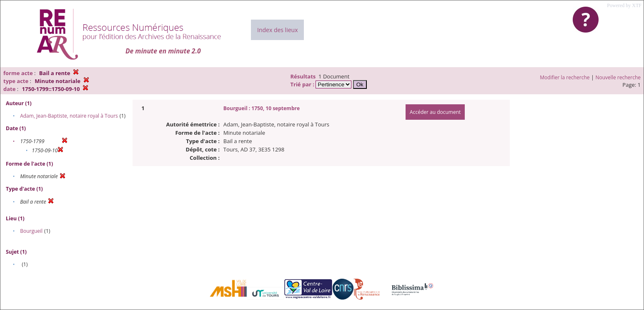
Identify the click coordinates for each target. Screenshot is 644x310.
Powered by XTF (624, 5)
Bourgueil (31, 231)
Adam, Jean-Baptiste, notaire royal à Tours (69, 116)
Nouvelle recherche (618, 77)
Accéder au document (435, 112)
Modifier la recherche (565, 77)
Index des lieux (277, 30)
